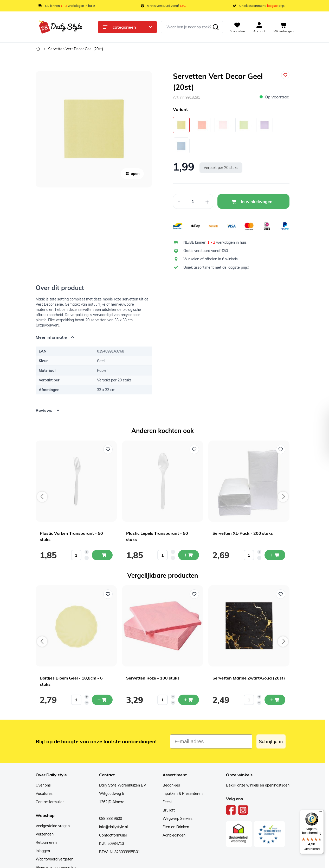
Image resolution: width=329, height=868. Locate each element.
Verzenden (45, 834)
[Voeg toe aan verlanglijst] (285, 75)
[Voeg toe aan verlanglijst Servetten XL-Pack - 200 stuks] (281, 449)
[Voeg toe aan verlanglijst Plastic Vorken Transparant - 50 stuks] (108, 449)
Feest (167, 802)
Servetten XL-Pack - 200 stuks (243, 533)
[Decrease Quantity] (179, 201)
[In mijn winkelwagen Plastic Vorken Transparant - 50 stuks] (102, 555)
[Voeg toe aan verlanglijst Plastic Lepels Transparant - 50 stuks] (194, 449)
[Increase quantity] (87, 552)
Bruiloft (169, 810)
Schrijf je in (271, 741)
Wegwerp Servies (178, 819)
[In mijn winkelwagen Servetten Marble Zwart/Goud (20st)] (275, 700)
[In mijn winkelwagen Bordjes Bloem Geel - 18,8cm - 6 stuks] (102, 700)
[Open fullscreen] (94, 129)
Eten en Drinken (176, 827)
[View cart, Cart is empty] (284, 27)
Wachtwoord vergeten (54, 859)
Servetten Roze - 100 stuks (153, 678)
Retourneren (46, 842)
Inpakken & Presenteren (183, 794)
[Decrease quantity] (87, 558)
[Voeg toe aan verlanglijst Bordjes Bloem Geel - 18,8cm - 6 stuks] (108, 594)
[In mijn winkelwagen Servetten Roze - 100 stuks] (189, 700)
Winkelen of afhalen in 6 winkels (211, 259)
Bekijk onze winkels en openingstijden (258, 785)
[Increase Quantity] (207, 201)
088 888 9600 (111, 819)
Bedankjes (171, 785)
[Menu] (321, 813)
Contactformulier (50, 802)
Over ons (43, 785)
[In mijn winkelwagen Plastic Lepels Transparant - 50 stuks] (189, 555)
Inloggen (43, 851)
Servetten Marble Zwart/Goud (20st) (249, 678)
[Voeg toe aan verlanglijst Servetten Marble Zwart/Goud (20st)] (281, 594)
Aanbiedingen (174, 835)
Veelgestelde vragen (53, 826)
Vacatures (44, 794)
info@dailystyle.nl (113, 827)
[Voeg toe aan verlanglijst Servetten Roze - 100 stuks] (194, 594)
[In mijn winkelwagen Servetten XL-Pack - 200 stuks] (275, 555)
